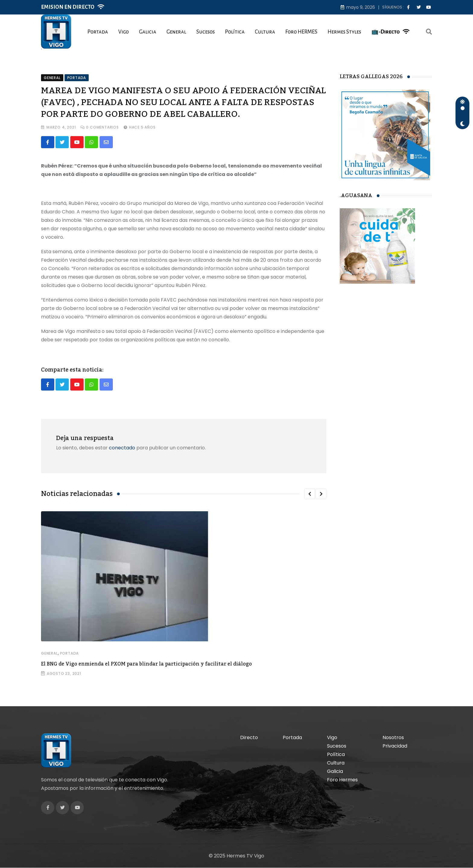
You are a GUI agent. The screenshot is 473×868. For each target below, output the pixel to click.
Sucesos (206, 32)
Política (235, 32)
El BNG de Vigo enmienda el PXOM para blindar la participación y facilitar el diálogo (146, 664)
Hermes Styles (344, 32)
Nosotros (393, 738)
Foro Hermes (342, 780)
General (176, 32)
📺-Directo (386, 32)
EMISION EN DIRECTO (68, 7)
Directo (249, 738)
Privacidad (395, 746)
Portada (98, 32)
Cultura (265, 32)
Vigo (124, 32)
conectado (122, 448)
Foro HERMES (301, 32)
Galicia (148, 32)
